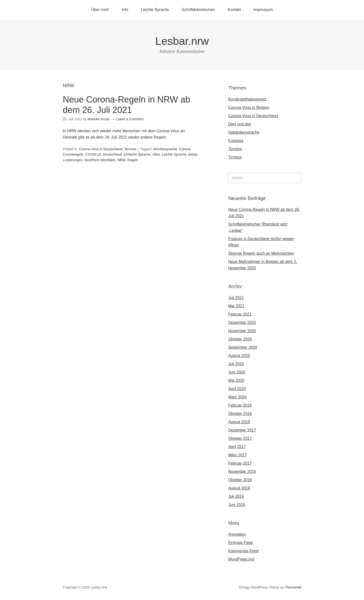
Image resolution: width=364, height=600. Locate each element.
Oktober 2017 (240, 438)
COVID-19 (93, 154)
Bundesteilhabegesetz (247, 99)
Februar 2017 (240, 463)
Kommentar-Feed (243, 551)
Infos (156, 154)
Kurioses (236, 141)
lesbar (193, 154)
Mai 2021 (236, 306)
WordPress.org (241, 559)
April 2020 (237, 389)
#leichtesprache (165, 149)
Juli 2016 (236, 496)
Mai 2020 (236, 380)
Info (125, 10)
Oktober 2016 (240, 480)
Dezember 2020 (242, 323)
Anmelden (237, 534)
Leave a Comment (130, 119)
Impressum (263, 10)
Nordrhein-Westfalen (100, 160)
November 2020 (242, 331)
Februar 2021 (240, 314)
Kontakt (234, 10)
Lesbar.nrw (182, 41)
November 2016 (242, 472)
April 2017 (237, 447)
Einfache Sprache (137, 154)
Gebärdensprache (244, 132)
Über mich (100, 10)
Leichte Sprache (155, 10)
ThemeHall (293, 587)
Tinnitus (235, 157)
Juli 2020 (236, 364)
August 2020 (239, 356)
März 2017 (237, 455)
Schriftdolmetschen (198, 10)
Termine (130, 149)
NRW (121, 160)
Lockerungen (73, 160)
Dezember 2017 (242, 430)
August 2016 (239, 488)
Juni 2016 (237, 505)
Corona (184, 149)
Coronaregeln (73, 154)
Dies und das (240, 124)
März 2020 (237, 397)
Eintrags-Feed (241, 543)
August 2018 (239, 422)
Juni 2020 (237, 372)
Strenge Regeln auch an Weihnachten (261, 253)
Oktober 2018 (240, 414)
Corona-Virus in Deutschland (101, 149)
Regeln (133, 160)
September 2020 (243, 347)
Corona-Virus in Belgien (249, 108)
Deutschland (112, 154)
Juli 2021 (236, 298)
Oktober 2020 (240, 339)
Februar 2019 (240, 405)
